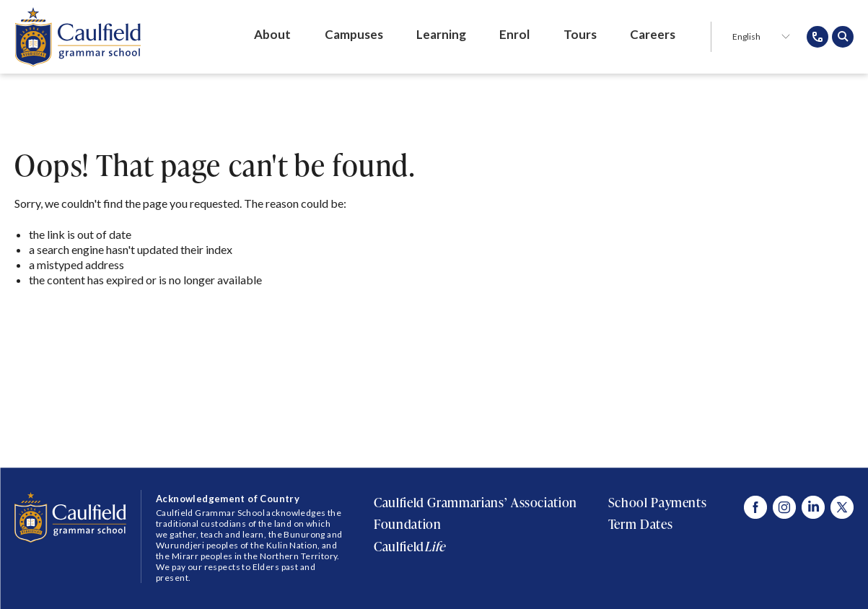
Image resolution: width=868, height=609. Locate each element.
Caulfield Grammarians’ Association (475, 502)
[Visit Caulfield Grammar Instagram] (784, 507)
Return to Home (74, 319)
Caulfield (409, 546)
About (272, 34)
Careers (653, 34)
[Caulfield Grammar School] (78, 37)
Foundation (407, 524)
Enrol (514, 34)
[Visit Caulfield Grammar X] (842, 507)
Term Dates (640, 524)
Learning (441, 34)
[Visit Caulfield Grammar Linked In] (813, 507)
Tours (580, 34)
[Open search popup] (843, 37)
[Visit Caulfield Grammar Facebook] (755, 507)
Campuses (354, 34)
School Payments (658, 502)
